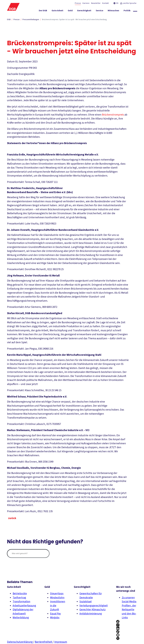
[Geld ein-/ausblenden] (74, 11)
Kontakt (106, 3)
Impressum (61, 642)
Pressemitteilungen (31, 20)
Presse (78, 3)
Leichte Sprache (128, 3)
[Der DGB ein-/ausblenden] (47, 11)
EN (116, 3)
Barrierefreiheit (44, 642)
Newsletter (96, 3)
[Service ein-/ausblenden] (104, 11)
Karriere (86, 3)
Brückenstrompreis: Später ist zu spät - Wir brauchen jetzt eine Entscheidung (74, 20)
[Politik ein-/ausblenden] (131, 11)
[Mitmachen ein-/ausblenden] (118, 11)
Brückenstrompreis (113, 115)
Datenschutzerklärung (20, 642)
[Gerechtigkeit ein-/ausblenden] (88, 11)
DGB (9, 20)
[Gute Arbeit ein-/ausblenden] (62, 11)
